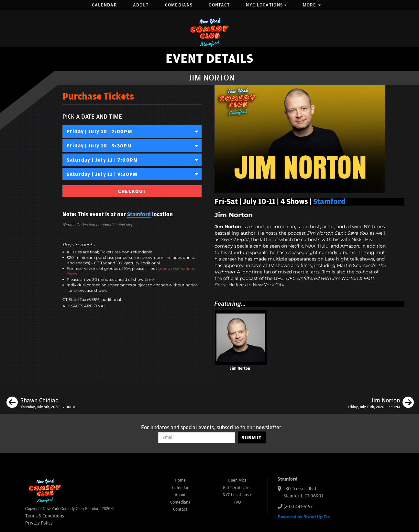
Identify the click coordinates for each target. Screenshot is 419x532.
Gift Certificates (237, 488)
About (141, 5)
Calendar (104, 5)
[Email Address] (197, 438)
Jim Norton (240, 369)
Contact (219, 5)
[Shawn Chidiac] (41, 403)
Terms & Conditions (45, 516)
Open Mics (237, 480)
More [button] (312, 5)
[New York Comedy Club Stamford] (210, 32)
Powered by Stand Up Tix (304, 517)
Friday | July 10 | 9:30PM (132, 146)
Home (180, 480)
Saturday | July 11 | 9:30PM (132, 174)
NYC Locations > (266, 5)
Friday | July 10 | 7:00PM (132, 132)
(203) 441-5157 (298, 507)
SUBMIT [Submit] (252, 438)
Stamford (139, 215)
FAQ (237, 502)
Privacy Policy (39, 523)
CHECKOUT (132, 191)
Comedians (179, 5)
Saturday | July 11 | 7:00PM (132, 160)
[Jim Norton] (381, 403)
